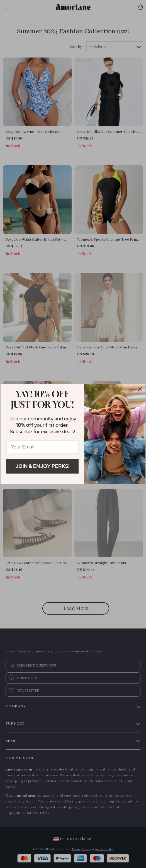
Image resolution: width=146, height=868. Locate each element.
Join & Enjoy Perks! (42, 466)
